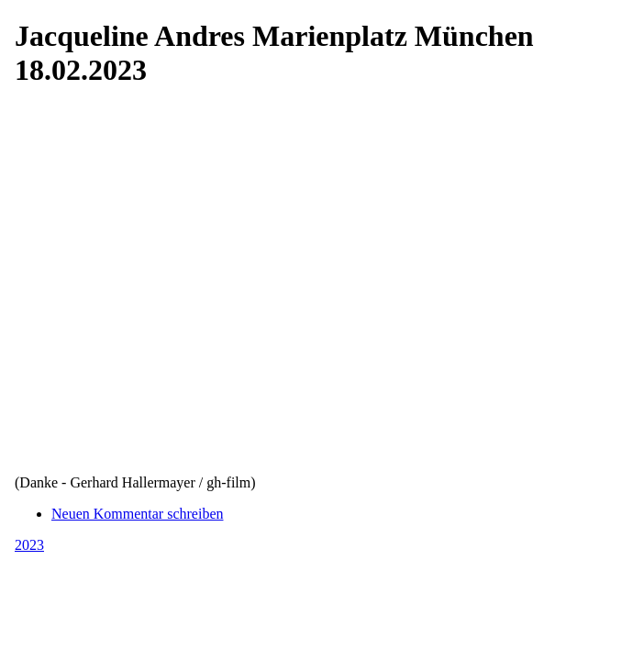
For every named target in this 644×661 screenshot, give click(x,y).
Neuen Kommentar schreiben (137, 514)
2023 (29, 545)
